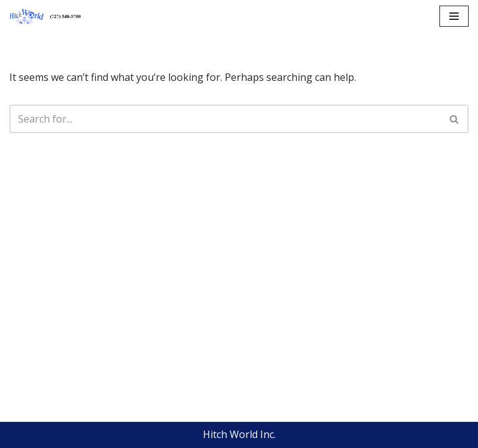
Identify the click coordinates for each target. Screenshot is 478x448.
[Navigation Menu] (454, 16)
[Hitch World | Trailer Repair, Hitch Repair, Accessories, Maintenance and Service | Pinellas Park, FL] (47, 16)
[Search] (225, 119)
